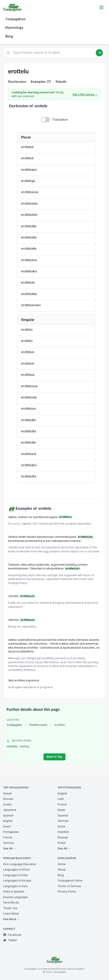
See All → (10, 848)
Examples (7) (41, 82)
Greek (7, 793)
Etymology (14, 27)
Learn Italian (11, 913)
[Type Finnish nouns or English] (54, 53)
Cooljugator (14, 725)
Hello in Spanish (14, 891)
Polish (62, 843)
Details (61, 82)
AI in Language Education (20, 864)
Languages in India (15, 875)
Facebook (12, 935)
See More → (11, 919)
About (62, 870)
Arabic (8, 804)
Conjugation (15, 19)
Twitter (10, 940)
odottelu (18, 746)
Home (62, 864)
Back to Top (54, 757)
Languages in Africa (16, 870)
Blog (9, 36)
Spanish (8, 815)
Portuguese (11, 832)
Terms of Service (69, 886)
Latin (61, 799)
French (8, 837)
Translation (60, 119)
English (8, 821)
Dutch (7, 826)
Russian (8, 799)
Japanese (10, 810)
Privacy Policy (67, 891)
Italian (61, 810)
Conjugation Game (70, 880)
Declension (17, 82)
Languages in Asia (15, 886)
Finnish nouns (38, 725)
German (9, 843)
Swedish (63, 832)
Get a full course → (85, 94)
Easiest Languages (16, 897)
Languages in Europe (17, 880)
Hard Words (11, 902)
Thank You (10, 908)
